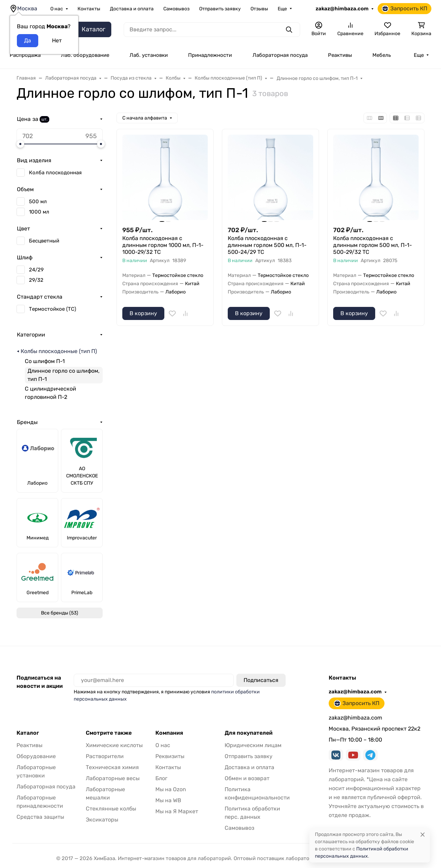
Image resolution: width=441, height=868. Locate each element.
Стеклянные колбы (111, 809)
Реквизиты (170, 756)
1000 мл (39, 212)
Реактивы (340, 55)
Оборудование (36, 756)
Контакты (89, 9)
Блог (161, 778)
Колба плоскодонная (55, 173)
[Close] (423, 834)
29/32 (36, 280)
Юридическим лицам (253, 745)
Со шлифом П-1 (45, 361)
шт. (44, 119)
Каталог (28, 733)
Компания (169, 733)
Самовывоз (176, 9)
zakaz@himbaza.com (342, 9)
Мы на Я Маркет (177, 811)
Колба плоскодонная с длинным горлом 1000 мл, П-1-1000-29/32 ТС (163, 245)
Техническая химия (112, 767)
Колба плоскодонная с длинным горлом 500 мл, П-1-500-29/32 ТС (373, 245)
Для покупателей (249, 733)
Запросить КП (404, 9)
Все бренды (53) (60, 613)
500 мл (38, 201)
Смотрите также (109, 733)
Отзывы (259, 9)
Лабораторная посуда (280, 55)
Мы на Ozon (171, 789)
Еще (282, 9)
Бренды (27, 422)
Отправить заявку (220, 9)
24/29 (36, 270)
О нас (57, 9)
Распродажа (25, 55)
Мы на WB (168, 800)
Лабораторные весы (113, 778)
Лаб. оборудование (85, 55)
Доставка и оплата (132, 9)
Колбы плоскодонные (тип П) (59, 351)
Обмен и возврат (247, 778)
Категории (31, 335)
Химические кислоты (114, 745)
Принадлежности (210, 55)
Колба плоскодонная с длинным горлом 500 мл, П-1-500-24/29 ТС (267, 245)
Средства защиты (40, 817)
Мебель (382, 55)
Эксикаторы (102, 820)
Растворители (105, 756)
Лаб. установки (149, 55)
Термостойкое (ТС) (53, 309)
